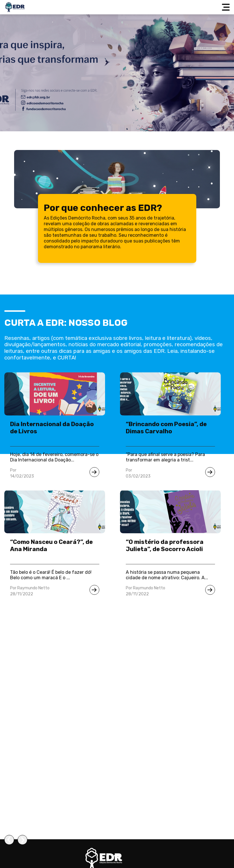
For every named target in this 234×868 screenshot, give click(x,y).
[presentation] (9, 840)
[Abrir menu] (227, 7)
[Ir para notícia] (94, 472)
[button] (117, 856)
